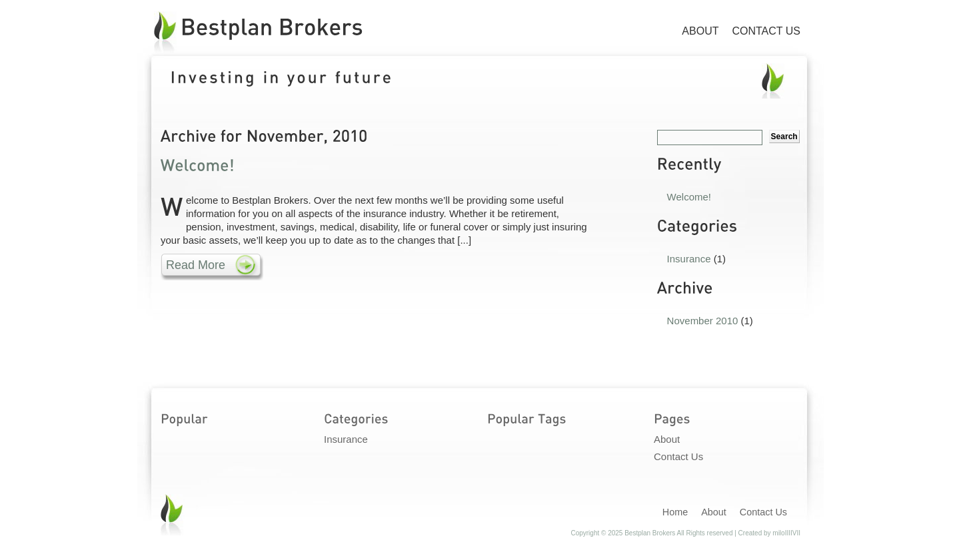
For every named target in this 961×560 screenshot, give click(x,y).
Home (675, 512)
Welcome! (689, 197)
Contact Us (766, 31)
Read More (196, 265)
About (700, 31)
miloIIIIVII (786, 533)
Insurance (689, 259)
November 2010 (703, 321)
